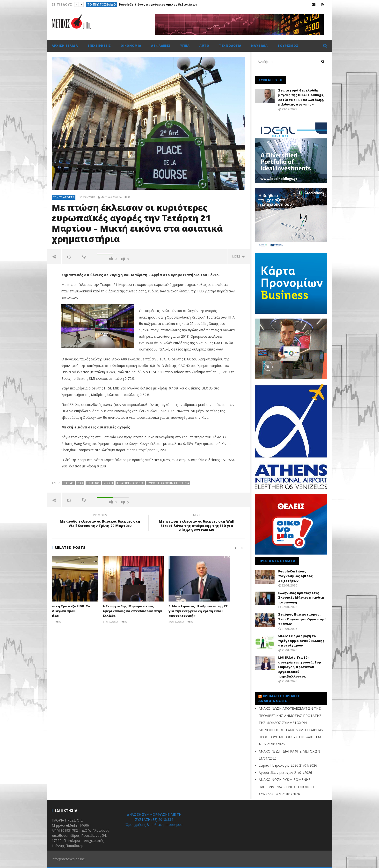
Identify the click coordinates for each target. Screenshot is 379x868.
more (239, 256)
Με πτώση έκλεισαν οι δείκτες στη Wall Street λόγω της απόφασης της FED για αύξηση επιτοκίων (197, 523)
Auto (204, 46)
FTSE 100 (93, 483)
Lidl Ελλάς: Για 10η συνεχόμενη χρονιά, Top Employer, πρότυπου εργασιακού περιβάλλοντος (300, 667)
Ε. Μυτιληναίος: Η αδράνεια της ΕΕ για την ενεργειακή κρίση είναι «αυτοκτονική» (213, 611)
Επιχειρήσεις (99, 46)
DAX (80, 483)
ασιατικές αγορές (130, 483)
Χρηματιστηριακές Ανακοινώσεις (279, 698)
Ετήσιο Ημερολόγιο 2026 (278, 765)
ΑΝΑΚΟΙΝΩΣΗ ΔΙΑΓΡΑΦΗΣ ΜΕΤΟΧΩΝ (289, 751)
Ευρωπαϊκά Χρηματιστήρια (168, 483)
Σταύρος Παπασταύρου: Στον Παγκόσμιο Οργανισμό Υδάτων (302, 619)
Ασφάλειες (161, 46)
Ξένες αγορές (64, 197)
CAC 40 (69, 483)
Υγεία (185, 46)
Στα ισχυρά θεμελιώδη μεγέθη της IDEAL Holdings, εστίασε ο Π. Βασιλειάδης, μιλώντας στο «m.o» (301, 97)
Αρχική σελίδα (65, 46)
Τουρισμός (288, 46)
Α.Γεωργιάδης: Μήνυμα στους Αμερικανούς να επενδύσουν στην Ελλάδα (147, 611)
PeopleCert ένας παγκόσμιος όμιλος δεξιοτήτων (158, 4)
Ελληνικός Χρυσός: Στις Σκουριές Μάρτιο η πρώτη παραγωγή (301, 598)
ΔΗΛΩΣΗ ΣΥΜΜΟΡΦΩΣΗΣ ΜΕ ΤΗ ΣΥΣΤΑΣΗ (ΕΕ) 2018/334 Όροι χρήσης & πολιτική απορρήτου (154, 819)
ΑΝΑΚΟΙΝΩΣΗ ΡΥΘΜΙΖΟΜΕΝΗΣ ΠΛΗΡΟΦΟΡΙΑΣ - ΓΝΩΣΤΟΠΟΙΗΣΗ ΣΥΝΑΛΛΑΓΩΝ (286, 787)
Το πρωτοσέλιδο (102, 4)
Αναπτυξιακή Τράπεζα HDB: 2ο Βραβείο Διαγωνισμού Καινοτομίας (78, 611)
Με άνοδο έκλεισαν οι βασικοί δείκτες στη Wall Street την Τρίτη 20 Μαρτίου (100, 521)
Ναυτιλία (259, 46)
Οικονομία (131, 46)
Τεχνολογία (230, 46)
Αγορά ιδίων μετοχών (276, 773)
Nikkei (108, 483)
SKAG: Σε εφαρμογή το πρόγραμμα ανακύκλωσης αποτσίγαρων (301, 641)
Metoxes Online (111, 197)
